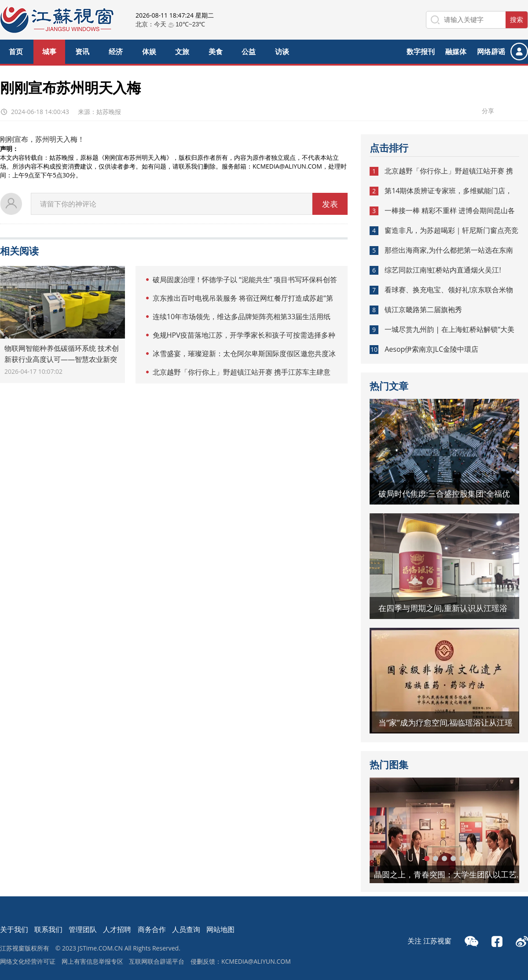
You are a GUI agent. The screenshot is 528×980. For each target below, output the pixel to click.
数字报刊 (421, 52)
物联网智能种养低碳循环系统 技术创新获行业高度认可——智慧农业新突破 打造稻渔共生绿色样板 (62, 359)
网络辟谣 (491, 52)
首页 (16, 52)
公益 (249, 52)
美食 (216, 52)
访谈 (282, 52)
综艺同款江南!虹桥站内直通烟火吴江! (443, 270)
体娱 (149, 52)
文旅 (182, 52)
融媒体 (456, 52)
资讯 (82, 52)
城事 (49, 52)
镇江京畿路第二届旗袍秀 (423, 309)
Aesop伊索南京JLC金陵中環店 (431, 349)
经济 (116, 52)
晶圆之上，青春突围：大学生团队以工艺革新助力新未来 (451, 874)
